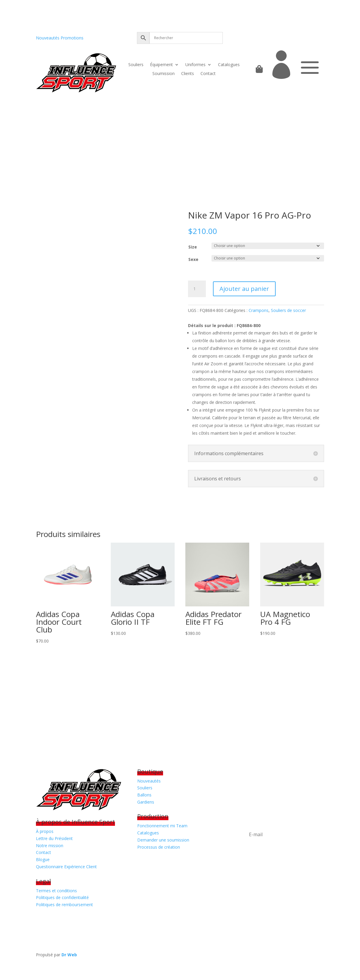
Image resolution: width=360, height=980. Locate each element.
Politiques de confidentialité (62, 897)
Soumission (164, 74)
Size (193, 247)
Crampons (259, 310)
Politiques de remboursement (64, 905)
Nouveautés (48, 38)
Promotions (72, 38)
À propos (45, 831)
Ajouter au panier (244, 289)
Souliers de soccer (288, 310)
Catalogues (229, 65)
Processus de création (159, 847)
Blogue (43, 859)
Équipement (161, 65)
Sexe (193, 259)
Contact (208, 74)
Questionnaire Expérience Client (66, 867)
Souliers (136, 65)
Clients (188, 74)
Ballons (144, 795)
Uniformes (195, 65)
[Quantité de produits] (197, 289)
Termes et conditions (56, 891)
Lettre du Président (54, 838)
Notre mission (50, 846)
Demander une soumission (163, 840)
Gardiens (146, 802)
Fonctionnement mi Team (162, 826)
